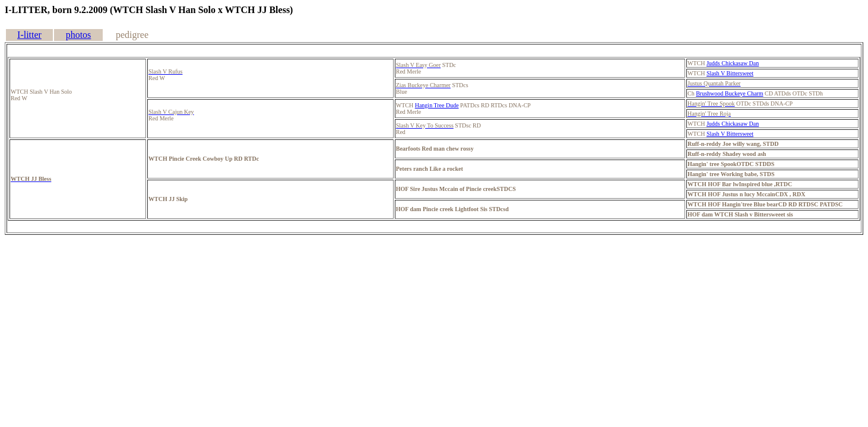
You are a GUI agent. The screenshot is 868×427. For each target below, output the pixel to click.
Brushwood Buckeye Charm (729, 93)
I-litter (29, 35)
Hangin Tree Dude (437, 105)
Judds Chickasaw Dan (733, 63)
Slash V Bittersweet (730, 73)
